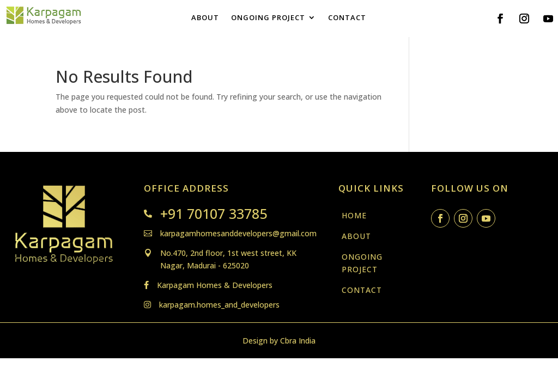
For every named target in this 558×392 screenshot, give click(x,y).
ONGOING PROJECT (268, 18)
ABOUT (205, 18)
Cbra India (298, 341)
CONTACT (347, 18)
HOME (354, 215)
